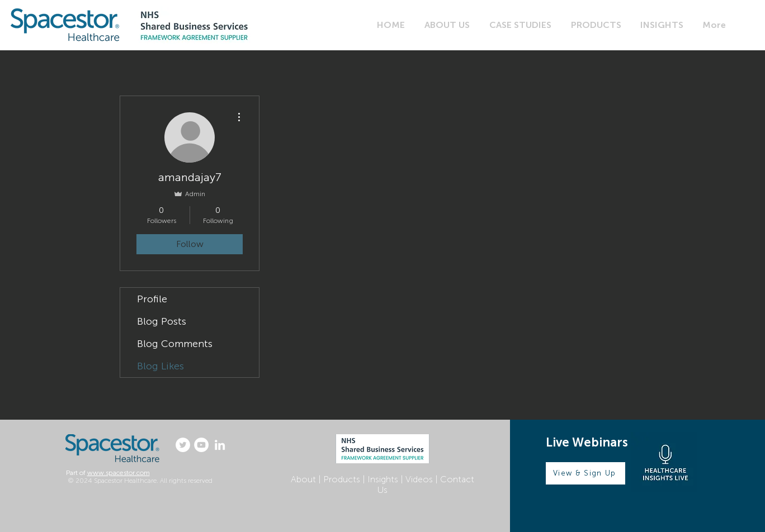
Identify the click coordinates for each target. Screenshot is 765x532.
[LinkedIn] (220, 445)
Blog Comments (175, 344)
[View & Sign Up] (585, 473)
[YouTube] (201, 445)
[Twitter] (183, 445)
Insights (383, 479)
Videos (419, 479)
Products (342, 479)
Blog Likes (160, 366)
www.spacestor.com (119, 473)
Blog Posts (162, 321)
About (303, 479)
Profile (152, 299)
